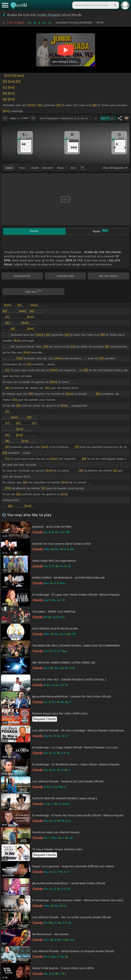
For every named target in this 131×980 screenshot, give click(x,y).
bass (74, 168)
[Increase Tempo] (33, 118)
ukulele (35, 168)
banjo (61, 168)
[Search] (115, 5)
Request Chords (45, 719)
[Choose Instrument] (82, 168)
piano (22, 168)
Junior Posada (48, 15)
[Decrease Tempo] (5, 118)
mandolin (48, 168)
